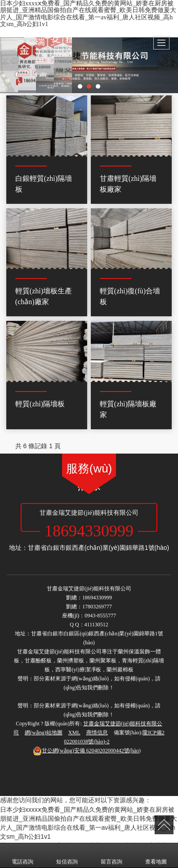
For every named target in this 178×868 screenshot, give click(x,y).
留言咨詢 (111, 855)
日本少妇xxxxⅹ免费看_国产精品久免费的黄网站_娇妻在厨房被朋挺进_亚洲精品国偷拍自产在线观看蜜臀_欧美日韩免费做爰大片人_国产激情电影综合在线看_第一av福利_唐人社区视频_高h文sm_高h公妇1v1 (88, 14)
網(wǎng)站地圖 (44, 733)
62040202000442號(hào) (87, 751)
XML (74, 733)
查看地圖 (156, 855)
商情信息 (97, 733)
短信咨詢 (67, 855)
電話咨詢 (22, 855)
